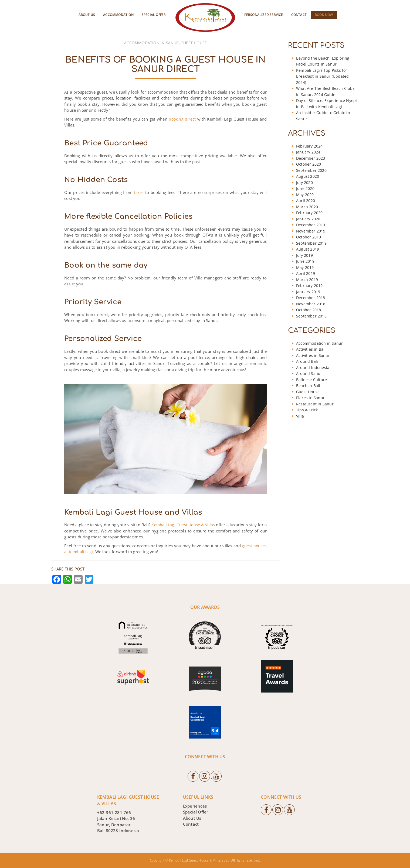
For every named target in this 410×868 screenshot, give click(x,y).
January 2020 (308, 219)
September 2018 (311, 316)
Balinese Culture (311, 380)
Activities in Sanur (313, 355)
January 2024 (308, 152)
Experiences (195, 806)
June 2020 (305, 188)
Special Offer (154, 15)
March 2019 (307, 280)
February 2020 (309, 213)
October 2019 (309, 237)
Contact (299, 15)
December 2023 (311, 158)
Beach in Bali (308, 386)
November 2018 (311, 304)
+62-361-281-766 (114, 812)
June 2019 (305, 261)
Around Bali (307, 361)
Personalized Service (264, 15)
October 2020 (309, 164)
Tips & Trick (307, 410)
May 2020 (305, 195)
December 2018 (311, 298)
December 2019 (311, 225)
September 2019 (311, 243)
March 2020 (307, 207)
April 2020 (306, 201)
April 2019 (306, 273)
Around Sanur (309, 373)
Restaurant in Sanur (315, 404)
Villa (300, 416)
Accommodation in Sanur (151, 43)
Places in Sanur (310, 398)
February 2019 (309, 286)
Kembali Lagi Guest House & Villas (183, 525)
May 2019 (305, 267)
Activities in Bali (311, 349)
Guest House (194, 43)
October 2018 (309, 310)
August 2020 (308, 176)
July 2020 (304, 182)
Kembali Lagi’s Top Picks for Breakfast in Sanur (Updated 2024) (322, 76)
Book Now (324, 15)
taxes (139, 192)
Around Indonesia (313, 368)
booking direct (182, 119)
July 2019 (304, 255)
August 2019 (308, 249)
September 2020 (311, 170)
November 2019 (311, 231)
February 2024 (309, 146)
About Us (87, 15)
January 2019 (308, 292)
